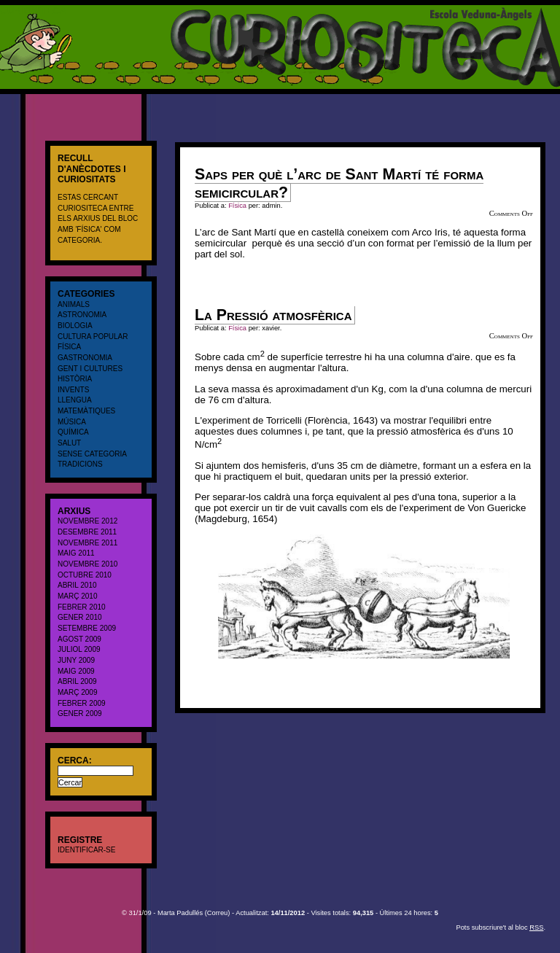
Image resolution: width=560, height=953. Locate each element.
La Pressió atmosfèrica (273, 315)
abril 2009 (77, 681)
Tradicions (80, 464)
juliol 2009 (79, 649)
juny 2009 (76, 660)
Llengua (75, 400)
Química (73, 432)
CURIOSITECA (33, 11)
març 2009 (77, 692)
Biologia (75, 326)
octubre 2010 (85, 575)
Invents (73, 390)
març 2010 (77, 596)
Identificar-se (86, 850)
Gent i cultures (90, 369)
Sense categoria (92, 454)
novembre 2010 (87, 564)
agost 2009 (79, 639)
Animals (74, 304)
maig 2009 (76, 671)
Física (69, 347)
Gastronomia (85, 358)
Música (72, 422)
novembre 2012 (87, 521)
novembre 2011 (87, 543)
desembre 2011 (87, 532)
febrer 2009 (82, 703)
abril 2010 (77, 585)
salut (69, 443)
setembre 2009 (87, 628)
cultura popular (93, 337)
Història (75, 379)
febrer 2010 (82, 607)
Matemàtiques (86, 411)
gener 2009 (80, 713)
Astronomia (82, 315)
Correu (218, 913)
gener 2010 (80, 617)
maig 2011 (76, 553)
